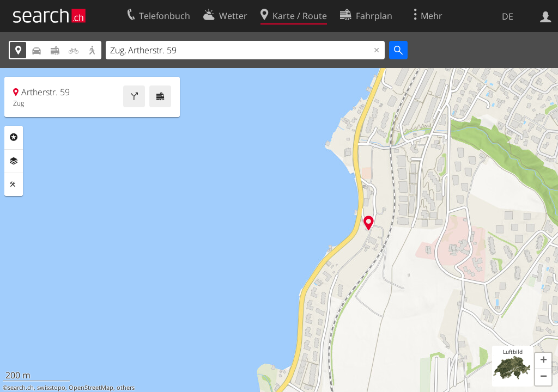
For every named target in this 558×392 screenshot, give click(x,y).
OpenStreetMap (91, 388)
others (126, 388)
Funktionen (14, 185)
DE (508, 16)
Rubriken (14, 137)
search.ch (21, 388)
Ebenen (14, 161)
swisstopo (51, 388)
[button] (543, 361)
